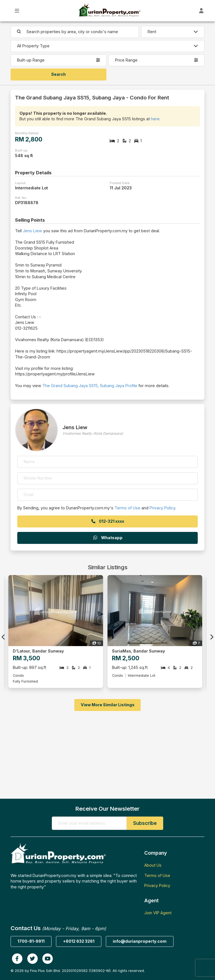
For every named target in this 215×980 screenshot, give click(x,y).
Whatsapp (107, 538)
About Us (153, 865)
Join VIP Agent (158, 913)
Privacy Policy (162, 508)
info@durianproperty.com (140, 941)
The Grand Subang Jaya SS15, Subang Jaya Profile (90, 386)
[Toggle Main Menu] (17, 11)
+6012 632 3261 (79, 941)
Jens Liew (32, 231)
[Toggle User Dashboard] (201, 11)
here (155, 119)
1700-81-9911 (31, 941)
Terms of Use (127, 508)
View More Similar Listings (108, 705)
